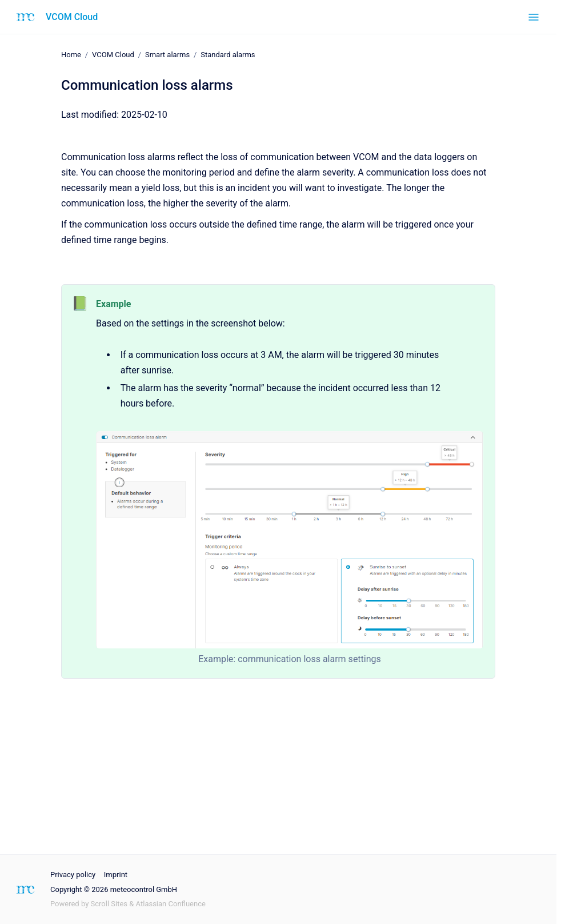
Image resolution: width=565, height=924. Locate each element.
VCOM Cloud (72, 17)
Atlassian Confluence (171, 904)
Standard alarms (228, 55)
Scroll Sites (109, 904)
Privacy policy (73, 875)
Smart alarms (167, 55)
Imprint (116, 875)
